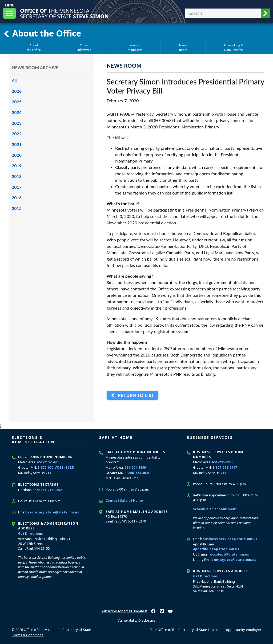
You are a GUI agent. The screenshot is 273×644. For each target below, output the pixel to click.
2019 (17, 166)
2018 (17, 176)
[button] (265, 13)
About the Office (42, 33)
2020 (17, 155)
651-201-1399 (135, 467)
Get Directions (31, 534)
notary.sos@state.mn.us (235, 560)
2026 (17, 91)
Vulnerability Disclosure (136, 620)
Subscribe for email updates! (124, 611)
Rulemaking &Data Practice (233, 47)
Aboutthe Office (34, 47)
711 (48, 473)
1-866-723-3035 (137, 473)
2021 (17, 144)
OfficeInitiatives (84, 47)
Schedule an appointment (215, 509)
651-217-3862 (51, 490)
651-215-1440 (48, 462)
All (14, 80)
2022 (17, 134)
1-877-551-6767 (225, 467)
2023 (17, 123)
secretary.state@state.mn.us (53, 512)
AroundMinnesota (135, 47)
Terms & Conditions (28, 635)
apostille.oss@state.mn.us (216, 549)
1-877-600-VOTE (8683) (56, 467)
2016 (17, 198)
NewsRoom (183, 47)
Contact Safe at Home (124, 501)
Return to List (135, 396)
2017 (17, 187)
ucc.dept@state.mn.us (230, 554)
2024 (17, 112)
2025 (17, 102)
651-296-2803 (223, 462)
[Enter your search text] (223, 13)
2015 (17, 208)
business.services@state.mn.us (230, 539)
